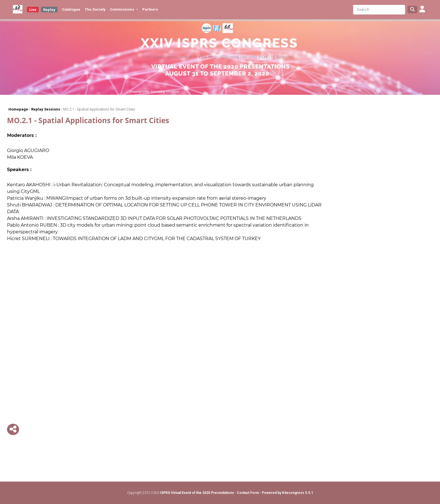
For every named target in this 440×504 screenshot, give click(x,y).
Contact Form (248, 493)
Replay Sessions (46, 109)
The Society (95, 9)
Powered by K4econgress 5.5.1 (287, 493)
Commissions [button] (122, 9)
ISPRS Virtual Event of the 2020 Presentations (197, 493)
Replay (49, 10)
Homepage (18, 109)
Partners (150, 9)
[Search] (379, 10)
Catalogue (71, 9)
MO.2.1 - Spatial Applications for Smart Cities (99, 109)
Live (33, 10)
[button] (422, 10)
